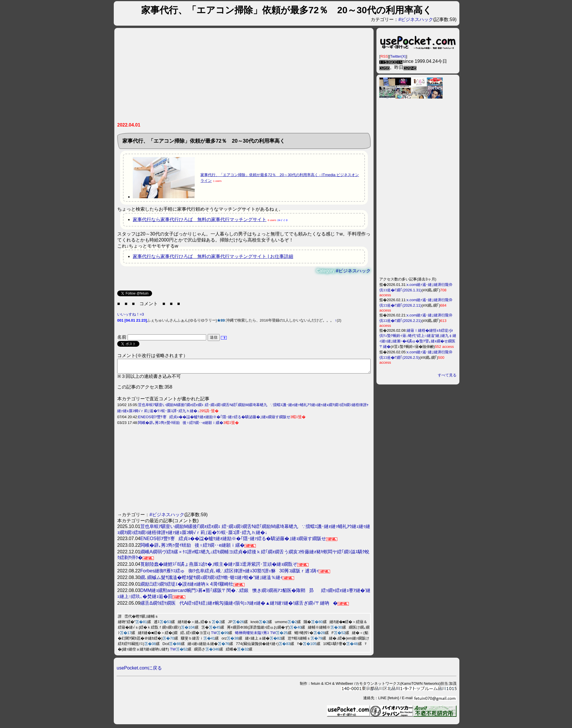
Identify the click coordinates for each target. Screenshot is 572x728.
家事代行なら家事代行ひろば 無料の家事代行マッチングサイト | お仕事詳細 (213, 256)
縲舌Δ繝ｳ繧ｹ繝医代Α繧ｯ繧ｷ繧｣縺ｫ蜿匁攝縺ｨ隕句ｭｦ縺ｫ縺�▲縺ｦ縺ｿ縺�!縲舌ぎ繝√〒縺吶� (239, 606)
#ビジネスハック (416, 19)
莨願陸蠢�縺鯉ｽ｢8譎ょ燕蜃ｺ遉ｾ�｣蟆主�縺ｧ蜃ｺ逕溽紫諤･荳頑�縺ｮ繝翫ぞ (219, 567)
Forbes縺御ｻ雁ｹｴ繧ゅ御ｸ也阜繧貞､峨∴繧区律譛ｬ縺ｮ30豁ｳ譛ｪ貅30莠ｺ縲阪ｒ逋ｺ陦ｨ (230, 573)
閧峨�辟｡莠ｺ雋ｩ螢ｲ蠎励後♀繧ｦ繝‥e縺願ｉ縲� (181, 425)
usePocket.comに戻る (139, 671)
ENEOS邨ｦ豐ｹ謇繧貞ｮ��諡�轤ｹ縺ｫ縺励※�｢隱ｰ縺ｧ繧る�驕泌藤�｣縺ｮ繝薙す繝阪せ (214, 419)
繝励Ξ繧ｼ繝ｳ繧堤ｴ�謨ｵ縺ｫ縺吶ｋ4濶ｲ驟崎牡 (187, 587)
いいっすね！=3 (131, 314)
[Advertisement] (244, 77)
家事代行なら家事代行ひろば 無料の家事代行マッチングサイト (200, 219)
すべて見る (447, 375)
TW (214, 635)
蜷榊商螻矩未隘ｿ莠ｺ (252, 635)
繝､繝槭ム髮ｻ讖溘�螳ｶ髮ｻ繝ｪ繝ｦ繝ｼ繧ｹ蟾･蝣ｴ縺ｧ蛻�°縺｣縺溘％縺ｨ (211, 580)
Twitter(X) (398, 56)
